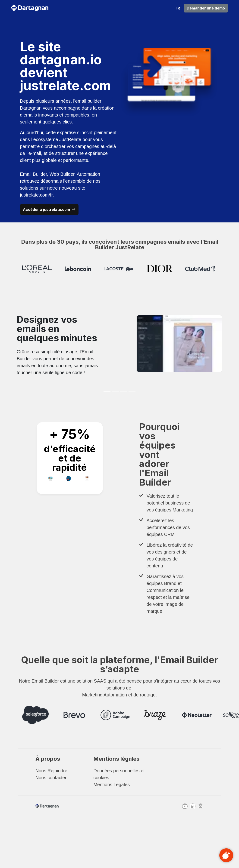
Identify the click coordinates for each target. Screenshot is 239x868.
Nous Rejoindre (51, 771)
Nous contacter (51, 778)
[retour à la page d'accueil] (30, 8)
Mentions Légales (112, 785)
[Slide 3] (124, 392)
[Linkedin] (193, 806)
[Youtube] (185, 806)
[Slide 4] (132, 392)
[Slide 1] (107, 392)
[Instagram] (201, 806)
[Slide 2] (115, 392)
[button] (178, 8)
